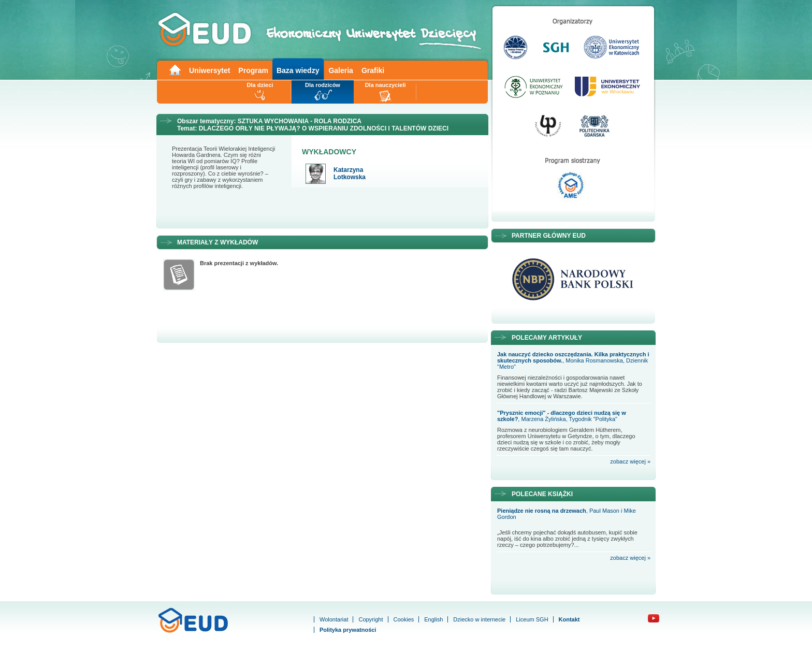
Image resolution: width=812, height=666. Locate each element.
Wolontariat (334, 619)
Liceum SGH (532, 619)
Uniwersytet (209, 70)
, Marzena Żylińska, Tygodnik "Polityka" (562, 416)
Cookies (404, 619)
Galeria (340, 70)
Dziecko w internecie (479, 619)
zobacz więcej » (630, 461)
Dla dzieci (260, 85)
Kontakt (569, 619)
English (433, 619)
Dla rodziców (323, 85)
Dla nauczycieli (386, 85)
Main (175, 69)
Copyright (371, 619)
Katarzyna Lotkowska (350, 173)
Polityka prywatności (348, 630)
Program (253, 70)
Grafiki (373, 70)
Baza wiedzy (298, 70)
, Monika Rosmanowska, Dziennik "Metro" (573, 360)
